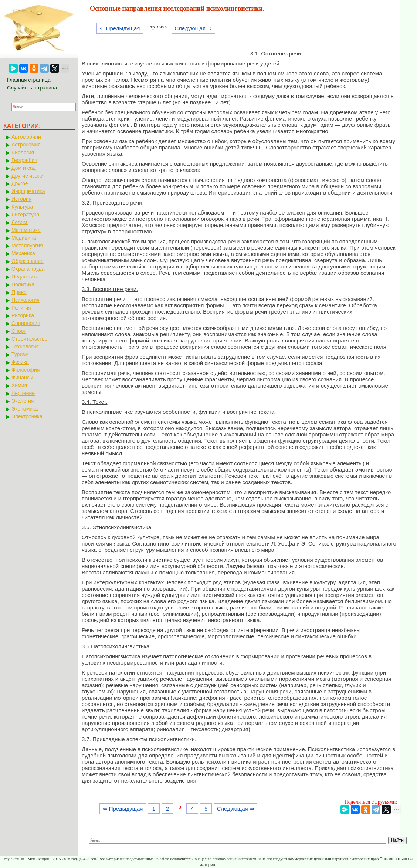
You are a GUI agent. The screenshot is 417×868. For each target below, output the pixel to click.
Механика (23, 253)
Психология (26, 300)
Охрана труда (28, 269)
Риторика (23, 315)
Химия (19, 385)
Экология (23, 401)
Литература (25, 215)
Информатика (28, 191)
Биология (23, 152)
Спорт (19, 331)
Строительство (29, 339)
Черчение (23, 393)
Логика (20, 222)
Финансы (22, 378)
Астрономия (26, 145)
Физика (20, 362)
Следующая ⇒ (193, 28)
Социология (26, 323)
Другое (20, 183)
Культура (22, 207)
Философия (26, 370)
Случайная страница (32, 88)
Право (19, 292)
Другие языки (28, 176)
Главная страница (29, 80)
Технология (25, 347)
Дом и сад (24, 168)
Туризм (20, 354)
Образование (28, 261)
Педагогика (25, 277)
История (21, 199)
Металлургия (27, 246)
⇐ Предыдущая (120, 28)
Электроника (27, 416)
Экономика (25, 409)
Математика (26, 230)
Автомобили (26, 137)
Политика (23, 284)
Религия (21, 308)
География (24, 160)
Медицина (24, 238)
